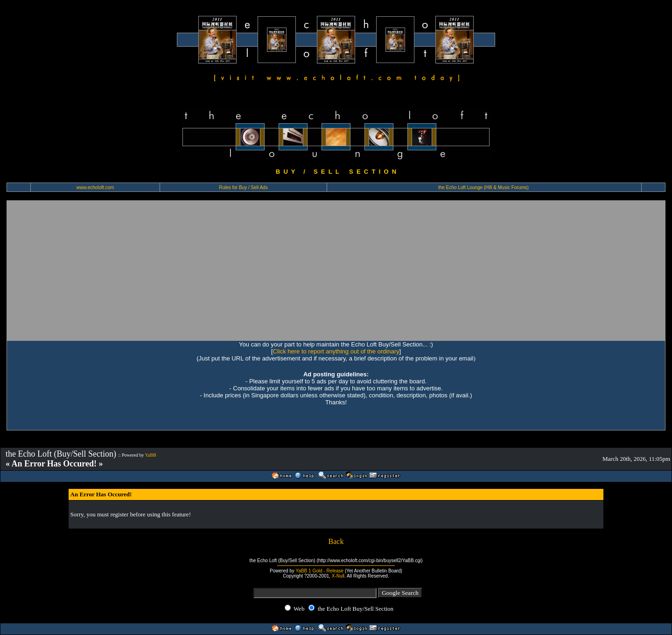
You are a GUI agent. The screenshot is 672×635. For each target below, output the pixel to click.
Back (336, 541)
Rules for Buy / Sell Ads (243, 187)
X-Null (338, 576)
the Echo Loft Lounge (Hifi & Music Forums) (483, 187)
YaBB (151, 455)
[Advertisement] (336, 270)
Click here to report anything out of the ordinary (336, 351)
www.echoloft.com (95, 187)
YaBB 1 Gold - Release (319, 571)
